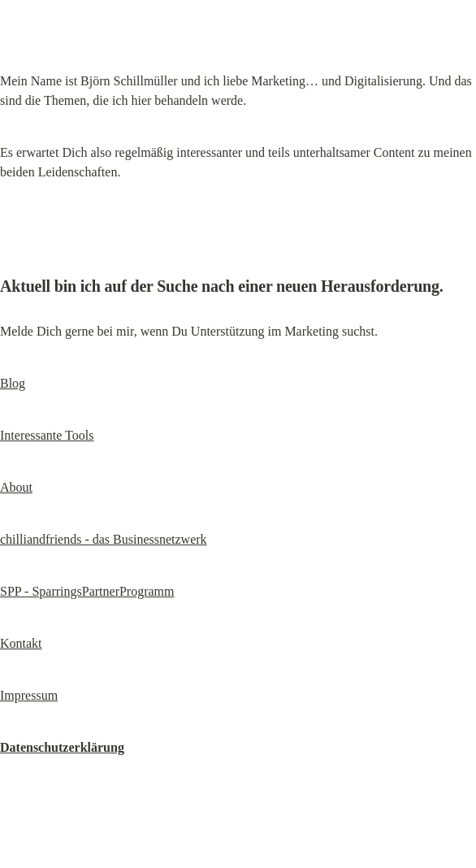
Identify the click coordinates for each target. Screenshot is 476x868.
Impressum (29, 695)
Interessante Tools (47, 435)
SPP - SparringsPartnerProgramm (87, 591)
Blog (13, 383)
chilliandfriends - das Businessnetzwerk (104, 539)
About (16, 487)
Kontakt (21, 643)
